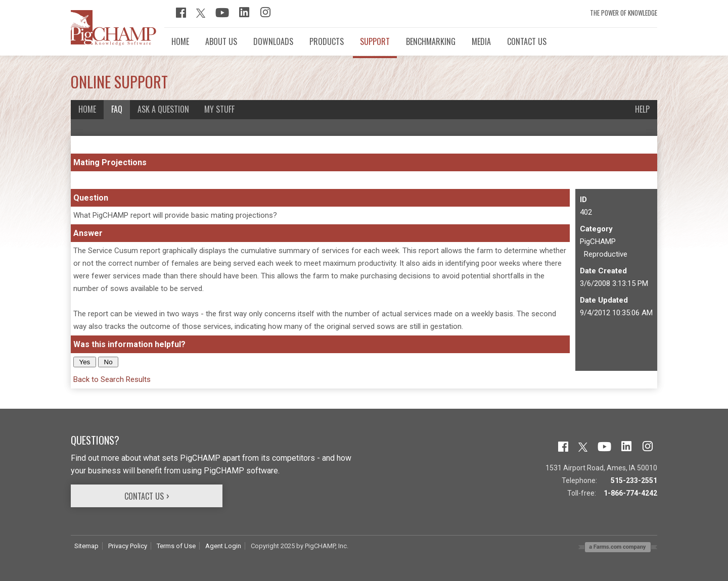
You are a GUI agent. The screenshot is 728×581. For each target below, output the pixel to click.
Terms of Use (176, 546)
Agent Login (223, 546)
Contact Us (144, 496)
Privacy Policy (128, 546)
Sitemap (86, 546)
